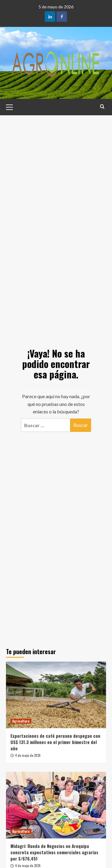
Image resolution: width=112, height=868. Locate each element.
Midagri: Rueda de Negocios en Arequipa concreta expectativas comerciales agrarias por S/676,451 (54, 852)
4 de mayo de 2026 (28, 755)
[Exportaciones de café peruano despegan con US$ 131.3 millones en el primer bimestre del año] (56, 695)
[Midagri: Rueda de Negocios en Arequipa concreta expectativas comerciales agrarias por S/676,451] (56, 805)
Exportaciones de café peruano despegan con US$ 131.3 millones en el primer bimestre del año (55, 742)
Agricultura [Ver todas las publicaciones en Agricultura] (21, 721)
